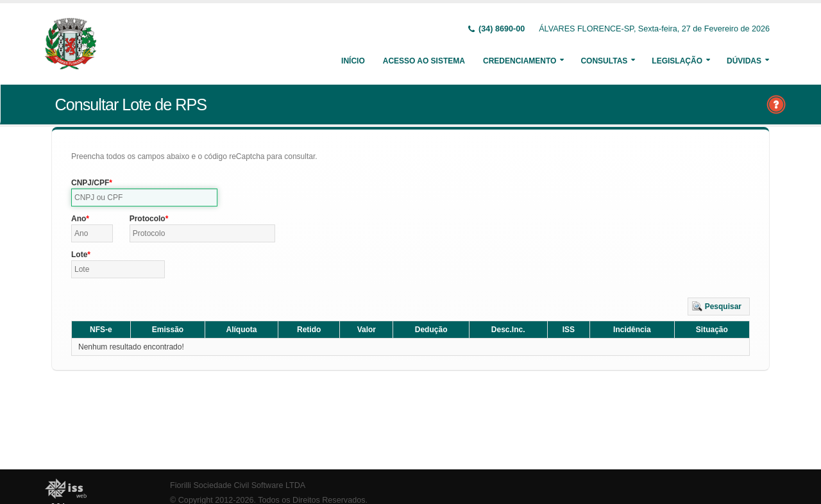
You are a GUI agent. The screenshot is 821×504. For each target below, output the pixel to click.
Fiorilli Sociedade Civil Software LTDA (238, 485)
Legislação (677, 61)
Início (353, 61)
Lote (79, 255)
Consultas (604, 61)
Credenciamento (520, 61)
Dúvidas (744, 61)
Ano (79, 219)
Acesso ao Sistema (424, 61)
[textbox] (144, 197)
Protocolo (148, 219)
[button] (719, 307)
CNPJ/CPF (90, 183)
